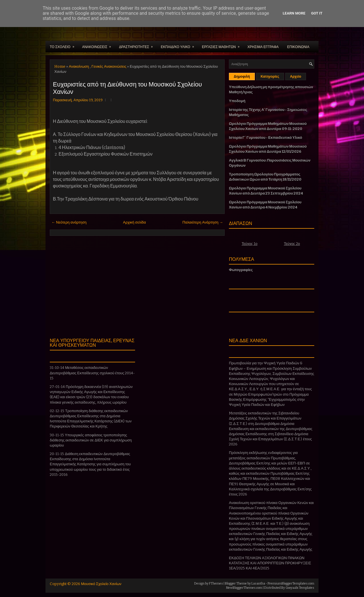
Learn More (294, 13)
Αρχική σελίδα (135, 222)
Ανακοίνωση (79, 66)
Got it (317, 13)
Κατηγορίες (270, 77)
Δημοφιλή (242, 77)
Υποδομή (237, 101)
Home (60, 66)
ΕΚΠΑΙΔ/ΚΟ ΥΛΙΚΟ (179, 45)
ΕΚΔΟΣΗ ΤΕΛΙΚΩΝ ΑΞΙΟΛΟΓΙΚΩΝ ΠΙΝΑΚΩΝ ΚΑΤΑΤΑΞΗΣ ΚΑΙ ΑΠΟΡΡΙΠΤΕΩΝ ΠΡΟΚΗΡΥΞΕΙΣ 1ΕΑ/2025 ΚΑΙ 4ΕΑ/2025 (270, 563)
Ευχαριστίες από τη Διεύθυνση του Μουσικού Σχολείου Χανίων (127, 87)
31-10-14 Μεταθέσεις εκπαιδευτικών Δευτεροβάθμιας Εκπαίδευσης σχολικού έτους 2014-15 (92, 373)
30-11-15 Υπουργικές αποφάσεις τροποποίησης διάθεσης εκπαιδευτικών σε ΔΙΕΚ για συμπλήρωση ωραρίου (91, 440)
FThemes (216, 583)
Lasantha (258, 583)
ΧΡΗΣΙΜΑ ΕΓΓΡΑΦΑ (263, 47)
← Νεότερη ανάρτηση (69, 222)
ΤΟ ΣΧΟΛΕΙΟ (64, 45)
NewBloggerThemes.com (244, 588)
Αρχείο (296, 77)
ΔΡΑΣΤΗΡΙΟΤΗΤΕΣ (138, 45)
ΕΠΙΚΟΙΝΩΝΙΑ (298, 47)
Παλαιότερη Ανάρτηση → (203, 222)
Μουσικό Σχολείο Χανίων (101, 584)
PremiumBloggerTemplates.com (291, 583)
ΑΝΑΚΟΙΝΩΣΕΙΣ (99, 45)
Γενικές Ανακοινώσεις (109, 66)
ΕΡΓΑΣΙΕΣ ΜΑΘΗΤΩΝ (223, 45)
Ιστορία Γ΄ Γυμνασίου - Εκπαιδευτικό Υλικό (265, 138)
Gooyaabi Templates (300, 588)
